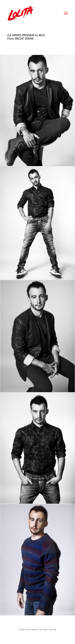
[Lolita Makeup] (21, 13)
